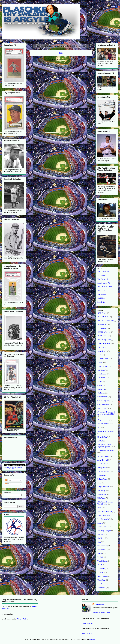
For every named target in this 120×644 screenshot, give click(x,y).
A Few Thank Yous (104, 344)
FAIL (99, 427)
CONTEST (101, 389)
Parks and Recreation (105, 512)
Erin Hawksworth (103, 424)
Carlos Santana (102, 397)
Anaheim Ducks (103, 359)
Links (99, 483)
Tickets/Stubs (102, 550)
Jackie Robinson (103, 456)
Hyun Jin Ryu (102, 437)
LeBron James (102, 479)
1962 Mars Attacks (104, 332)
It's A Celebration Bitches (106, 450)
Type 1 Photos (102, 561)
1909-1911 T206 (103, 317)
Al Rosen (101, 355)
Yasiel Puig (101, 580)
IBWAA (100, 441)
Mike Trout (101, 498)
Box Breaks (101, 378)
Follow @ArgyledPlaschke (13, 468)
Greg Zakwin (100, 604)
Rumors (100, 523)
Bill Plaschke (102, 374)
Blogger (92, 639)
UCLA (100, 565)
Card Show (101, 393)
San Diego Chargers (104, 531)
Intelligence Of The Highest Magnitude (104, 446)
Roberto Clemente (104, 515)
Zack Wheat (102, 588)
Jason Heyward (103, 460)
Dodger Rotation (103, 420)
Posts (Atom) (66, 59)
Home (61, 53)
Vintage (100, 572)
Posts (8, 480)
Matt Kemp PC (103, 279)
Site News (101, 538)
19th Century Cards (104, 340)
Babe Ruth (101, 370)
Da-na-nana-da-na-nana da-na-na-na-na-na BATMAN (107, 413)
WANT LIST (102, 291)
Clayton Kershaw (103, 404)
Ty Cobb (100, 557)
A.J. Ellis (101, 347)
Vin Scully (101, 569)
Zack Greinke (102, 584)
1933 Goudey (102, 325)
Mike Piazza (102, 494)
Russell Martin (102, 527)
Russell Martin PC (104, 283)
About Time (101, 351)
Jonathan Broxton (103, 472)
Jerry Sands (101, 464)
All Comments (11, 484)
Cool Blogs (101, 298)
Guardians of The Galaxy (106, 431)
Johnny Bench (102, 468)
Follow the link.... (88, 623)
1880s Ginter (102, 313)
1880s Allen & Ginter (105, 287)
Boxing (100, 382)
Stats (99, 542)
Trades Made (102, 294)
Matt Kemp (101, 491)
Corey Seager (102, 408)
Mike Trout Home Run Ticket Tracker (105, 503)
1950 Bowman (102, 328)
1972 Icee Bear (103, 336)
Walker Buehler (103, 576)
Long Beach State (103, 487)
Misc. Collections (103, 272)
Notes (99, 508)
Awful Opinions (103, 366)
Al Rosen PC (102, 275)
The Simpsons (102, 546)
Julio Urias (101, 475)
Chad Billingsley (103, 401)
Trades (100, 553)
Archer (100, 363)
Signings (100, 534)
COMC (100, 385)
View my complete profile (101, 613)
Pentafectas (101, 302)
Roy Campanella (103, 519)
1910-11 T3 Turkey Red (105, 321)
